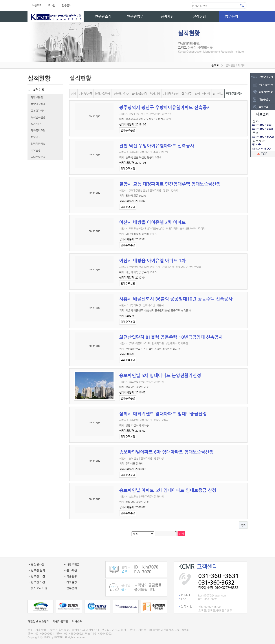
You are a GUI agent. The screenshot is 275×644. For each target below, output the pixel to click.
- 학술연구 (71, 576)
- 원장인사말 (36, 564)
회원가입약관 (60, 621)
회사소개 (77, 621)
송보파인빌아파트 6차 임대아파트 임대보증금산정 (166, 452)
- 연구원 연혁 (37, 570)
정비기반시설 (36, 144)
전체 (73, 94)
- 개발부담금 (72, 564)
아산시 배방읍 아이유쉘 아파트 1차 (152, 261)
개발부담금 (35, 97)
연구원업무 (135, 16)
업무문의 (67, 5)
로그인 (51, 5)
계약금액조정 (36, 130)
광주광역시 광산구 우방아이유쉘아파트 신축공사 (165, 107)
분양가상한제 (36, 104)
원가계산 (34, 124)
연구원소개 (103, 16)
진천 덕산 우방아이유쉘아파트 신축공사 (157, 146)
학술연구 (34, 137)
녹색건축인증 (36, 117)
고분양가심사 (36, 111)
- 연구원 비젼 (37, 576)
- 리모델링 (71, 582)
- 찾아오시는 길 (38, 588)
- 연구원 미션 (37, 582)
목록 (243, 525)
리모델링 (34, 150)
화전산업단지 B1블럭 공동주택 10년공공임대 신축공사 (171, 337)
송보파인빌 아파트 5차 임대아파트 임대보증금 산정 (168, 490)
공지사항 (167, 16)
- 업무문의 (71, 588)
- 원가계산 (71, 570)
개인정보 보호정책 (38, 621)
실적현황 (199, 16)
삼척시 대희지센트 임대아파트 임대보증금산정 (163, 414)
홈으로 (215, 65)
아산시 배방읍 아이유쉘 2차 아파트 (152, 222)
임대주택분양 (36, 157)
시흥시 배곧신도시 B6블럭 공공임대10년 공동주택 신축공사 (176, 299)
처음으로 (37, 5)
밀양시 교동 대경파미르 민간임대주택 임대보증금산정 (170, 184)
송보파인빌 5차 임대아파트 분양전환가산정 (160, 375)
